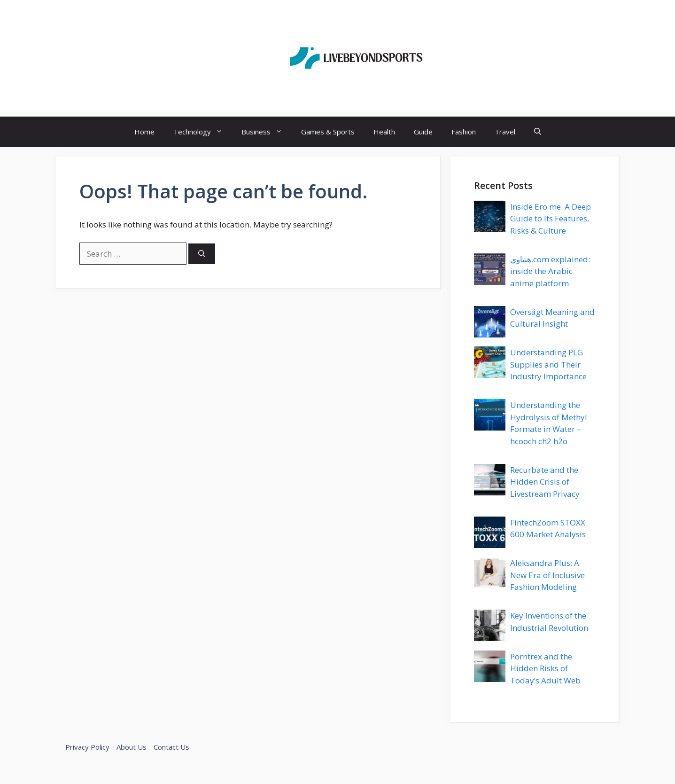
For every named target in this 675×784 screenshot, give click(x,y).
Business (267, 132)
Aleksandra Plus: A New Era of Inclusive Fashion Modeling (547, 575)
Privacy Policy (87, 747)
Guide (423, 132)
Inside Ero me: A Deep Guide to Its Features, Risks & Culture (551, 219)
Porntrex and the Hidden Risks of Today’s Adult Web (545, 668)
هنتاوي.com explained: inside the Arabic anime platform (550, 271)
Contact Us (171, 747)
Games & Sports (328, 132)
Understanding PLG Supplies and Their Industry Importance (548, 364)
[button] (538, 132)
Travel (505, 132)
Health (384, 132)
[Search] (202, 254)
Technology (203, 132)
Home (144, 132)
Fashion (464, 132)
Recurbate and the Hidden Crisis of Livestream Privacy (545, 482)
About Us (132, 747)
